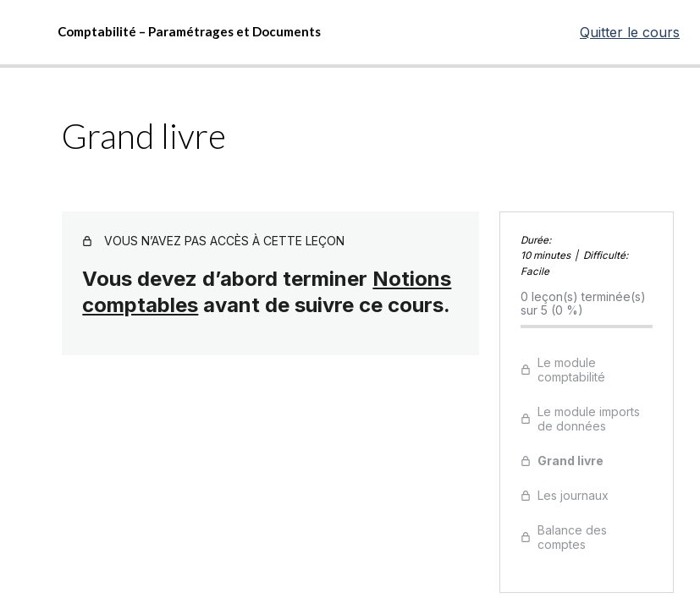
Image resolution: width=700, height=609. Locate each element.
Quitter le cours (630, 32)
